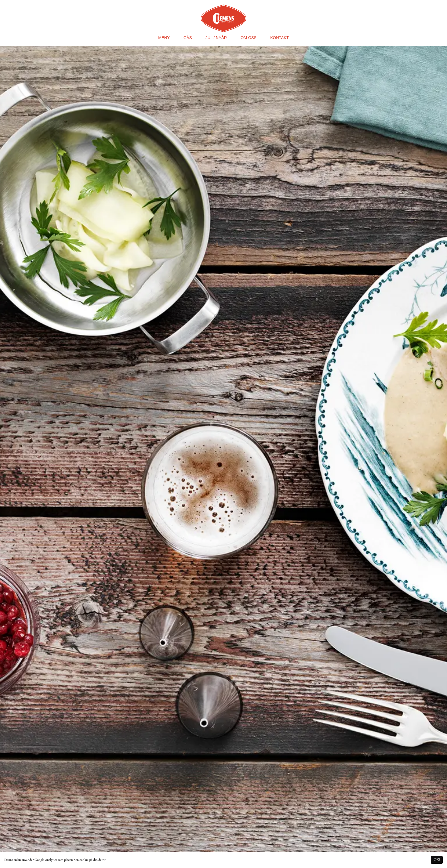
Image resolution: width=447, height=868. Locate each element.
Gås (188, 38)
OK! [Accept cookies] (437, 860)
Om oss (249, 38)
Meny (164, 38)
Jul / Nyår (216, 38)
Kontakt (280, 38)
